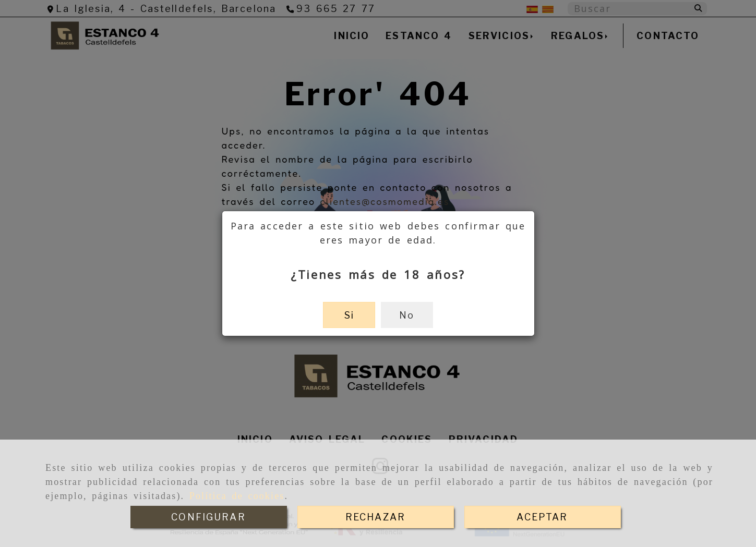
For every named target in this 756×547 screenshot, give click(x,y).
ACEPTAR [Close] (542, 517)
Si (349, 315)
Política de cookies (237, 496)
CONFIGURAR (208, 517)
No (407, 315)
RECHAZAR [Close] (375, 517)
